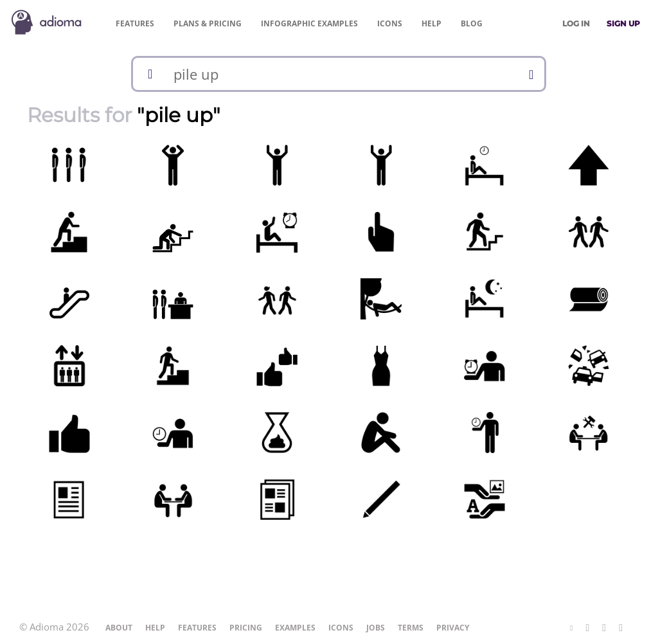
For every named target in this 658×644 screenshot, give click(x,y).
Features (135, 23)
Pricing (208, 23)
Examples (309, 23)
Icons (390, 23)
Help (431, 23)
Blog (472, 23)
